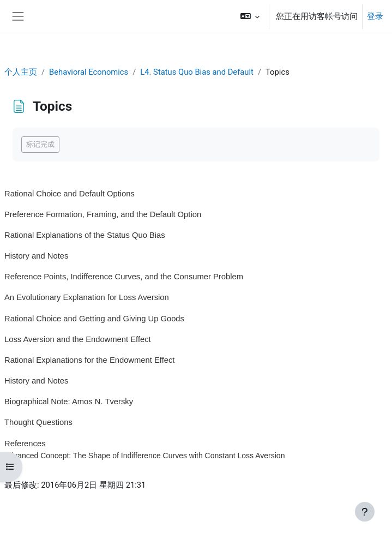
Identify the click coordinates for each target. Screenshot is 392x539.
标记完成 (40, 144)
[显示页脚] (365, 512)
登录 (375, 16)
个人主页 (21, 72)
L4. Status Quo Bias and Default (197, 72)
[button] (250, 16)
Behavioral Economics (89, 72)
